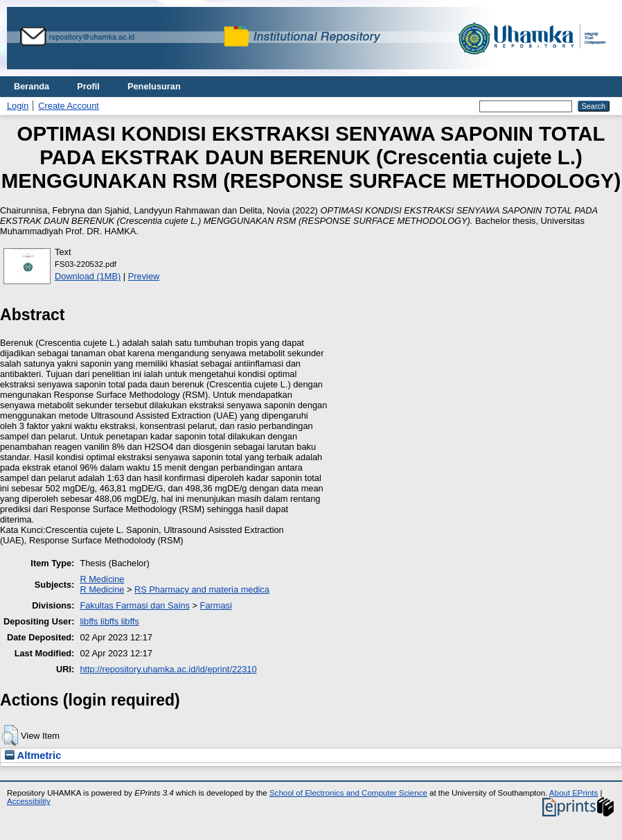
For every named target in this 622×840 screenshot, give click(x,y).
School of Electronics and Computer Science (348, 793)
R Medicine (102, 579)
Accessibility (29, 801)
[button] (10, 735)
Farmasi (216, 605)
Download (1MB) (88, 276)
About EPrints (574, 793)
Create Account (69, 106)
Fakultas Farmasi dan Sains (135, 605)
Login (18, 106)
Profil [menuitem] (88, 86)
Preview (144, 276)
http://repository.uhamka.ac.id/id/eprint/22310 (168, 669)
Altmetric (33, 755)
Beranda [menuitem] (32, 86)
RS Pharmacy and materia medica (202, 589)
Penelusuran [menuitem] (154, 86)
